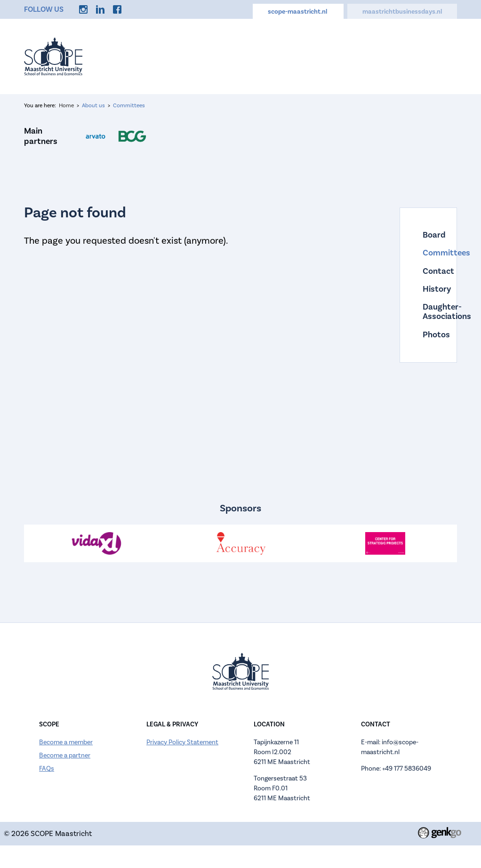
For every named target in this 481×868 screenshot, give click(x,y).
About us (251, 56)
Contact (428, 271)
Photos (428, 335)
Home (173, 56)
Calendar (297, 56)
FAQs (47, 769)
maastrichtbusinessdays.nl (402, 12)
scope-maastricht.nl (298, 12)
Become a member (66, 742)
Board (428, 235)
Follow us (44, 9)
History (428, 289)
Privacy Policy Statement (182, 742)
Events (210, 56)
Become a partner (65, 756)
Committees (129, 106)
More (441, 56)
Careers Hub (347, 56)
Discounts (400, 56)
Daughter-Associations (428, 312)
